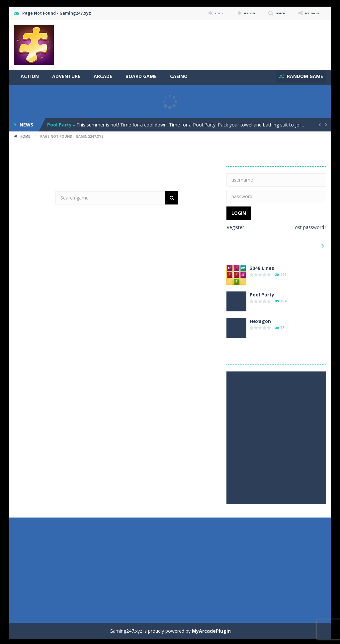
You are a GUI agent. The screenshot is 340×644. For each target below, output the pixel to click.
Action (30, 76)
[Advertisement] (205, 40)
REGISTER (229, 13)
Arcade (103, 76)
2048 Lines (262, 266)
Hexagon (260, 319)
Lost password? (309, 225)
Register (235, 225)
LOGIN (192, 13)
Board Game (141, 76)
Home (25, 134)
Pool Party (59, 123)
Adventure (66, 76)
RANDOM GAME (302, 76)
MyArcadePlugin (211, 629)
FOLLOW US (307, 13)
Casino (179, 76)
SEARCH (267, 13)
